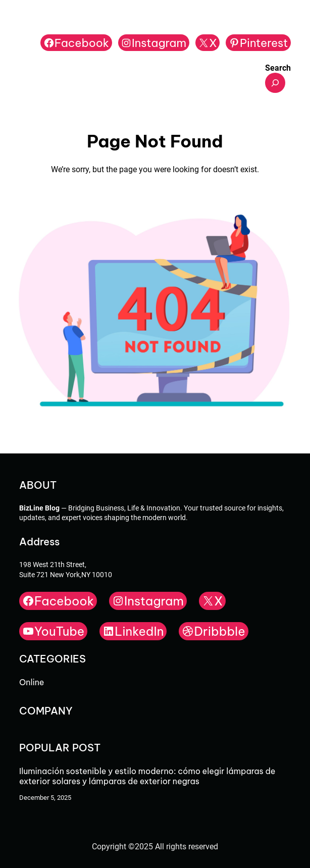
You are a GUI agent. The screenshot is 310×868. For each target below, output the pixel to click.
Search (278, 68)
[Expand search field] (275, 83)
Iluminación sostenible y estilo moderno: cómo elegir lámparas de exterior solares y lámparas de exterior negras (147, 776)
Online (32, 682)
